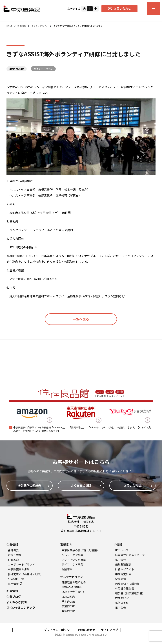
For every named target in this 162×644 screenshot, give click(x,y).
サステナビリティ (72, 577)
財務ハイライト (125, 569)
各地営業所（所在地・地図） (25, 574)
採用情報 (15, 584)
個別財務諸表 (123, 564)
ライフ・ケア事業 (72, 564)
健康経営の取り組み (74, 582)
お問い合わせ (87, 630)
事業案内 (66, 544)
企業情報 (12, 544)
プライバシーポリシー (58, 630)
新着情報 (12, 591)
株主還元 (121, 560)
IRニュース (122, 550)
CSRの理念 (68, 597)
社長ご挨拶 (15, 555)
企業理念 (13, 560)
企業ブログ (14, 596)
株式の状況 (122, 598)
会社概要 (13, 550)
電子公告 (121, 608)
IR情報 (118, 544)
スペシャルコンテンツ (21, 607)
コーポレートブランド (21, 564)
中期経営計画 (123, 574)
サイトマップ (109, 630)
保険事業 (67, 569)
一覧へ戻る (81, 319)
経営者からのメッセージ (130, 555)
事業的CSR (68, 606)
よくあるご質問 (17, 602)
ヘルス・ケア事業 (72, 555)
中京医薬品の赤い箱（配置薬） (81, 550)
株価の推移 (122, 603)
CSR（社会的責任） (74, 592)
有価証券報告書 (125, 588)
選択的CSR (68, 611)
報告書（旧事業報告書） (130, 593)
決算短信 (121, 579)
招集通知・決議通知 (127, 584)
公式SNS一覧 (16, 579)
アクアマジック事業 (74, 560)
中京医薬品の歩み (19, 569)
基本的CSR (68, 601)
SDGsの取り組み (72, 587)
